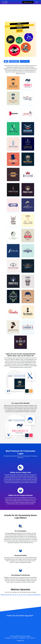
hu (32, 595)
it (12, 595)
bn (36, 595)
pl (21, 595)
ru (9, 595)
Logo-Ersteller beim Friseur (13, 533)
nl (14, 595)
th (28, 595)
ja (19, 595)
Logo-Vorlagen (14, 61)
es (7, 595)
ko (30, 595)
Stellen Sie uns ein (28, 2)
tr (11, 595)
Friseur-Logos (25, 61)
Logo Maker (26, 364)
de (5, 595)
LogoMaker (17, 636)
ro (38, 595)
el (16, 595)
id (25, 595)
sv (40, 595)
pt (18, 595)
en (1, 595)
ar (34, 595)
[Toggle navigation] (37, 2)
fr (3, 595)
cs (23, 595)
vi (26, 595)
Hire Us (19, 31)
